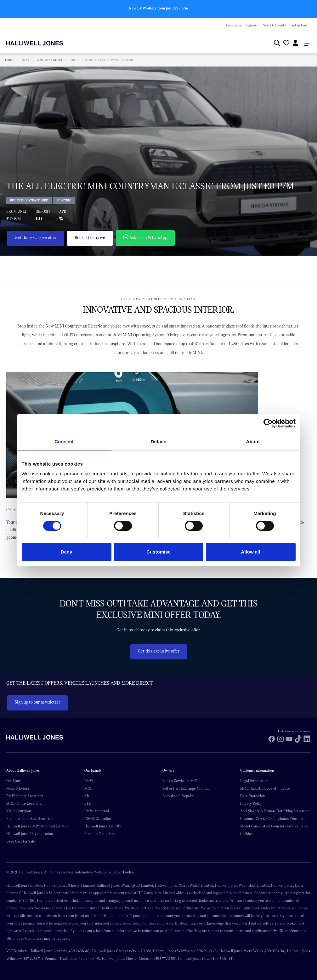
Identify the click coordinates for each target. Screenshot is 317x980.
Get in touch (300, 25)
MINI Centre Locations (24, 803)
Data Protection (252, 796)
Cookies (246, 834)
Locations (234, 25)
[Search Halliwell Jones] (276, 43)
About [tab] (253, 441)
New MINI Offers (50, 60)
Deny (67, 552)
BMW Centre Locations (25, 796)
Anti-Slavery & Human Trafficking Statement (275, 811)
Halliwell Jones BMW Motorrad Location (38, 826)
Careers (252, 25)
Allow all (251, 552)
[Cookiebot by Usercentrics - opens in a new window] (268, 423)
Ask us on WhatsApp (145, 237)
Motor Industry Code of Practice (265, 788)
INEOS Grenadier (98, 819)
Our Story (14, 781)
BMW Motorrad (97, 811)
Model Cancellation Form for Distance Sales (274, 826)
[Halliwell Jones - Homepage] (42, 43)
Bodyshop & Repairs (178, 796)
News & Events (274, 25)
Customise (158, 552)
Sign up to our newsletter (37, 702)
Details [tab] (159, 441)
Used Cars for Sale (21, 841)
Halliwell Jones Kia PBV (103, 826)
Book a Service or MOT (180, 781)
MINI (25, 60)
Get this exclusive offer (36, 238)
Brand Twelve (123, 872)
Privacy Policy (251, 803)
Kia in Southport (19, 811)
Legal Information (254, 781)
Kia (87, 796)
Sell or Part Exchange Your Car (186, 788)
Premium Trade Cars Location (29, 819)
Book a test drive (90, 238)
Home (9, 60)
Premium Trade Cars (100, 834)
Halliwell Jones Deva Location (30, 834)
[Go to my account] (286, 44)
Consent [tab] (64, 441)
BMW (89, 781)
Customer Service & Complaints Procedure (273, 819)
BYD (88, 803)
